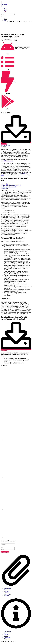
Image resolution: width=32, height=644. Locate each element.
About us (6, 593)
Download (3, 147)
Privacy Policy (7, 595)
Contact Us (7, 592)
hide (7, 184)
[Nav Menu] (1, 2)
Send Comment (5, 553)
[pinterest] (18, 477)
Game (5, 10)
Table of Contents (5, 145)
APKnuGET (4, 4)
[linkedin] (18, 509)
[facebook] (18, 412)
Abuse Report (7, 589)
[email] (18, 538)
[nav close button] (1, 6)
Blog (5, 590)
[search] (1, 16)
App (5, 12)
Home (5, 9)
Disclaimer (7, 596)
